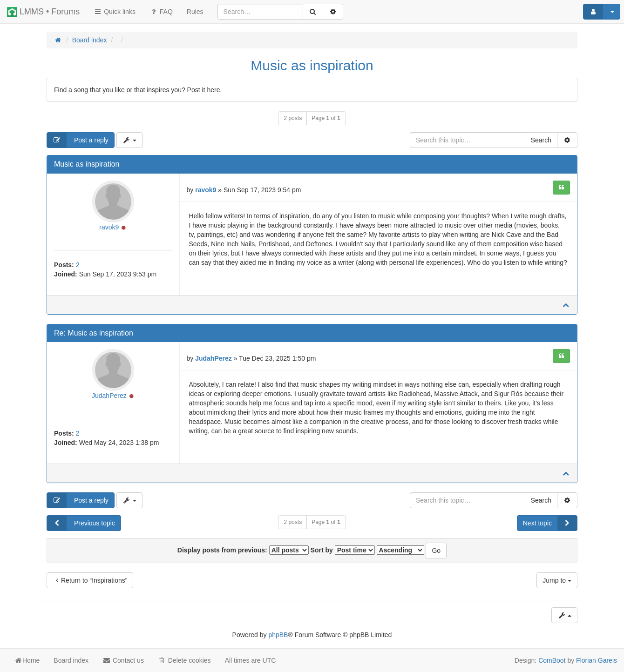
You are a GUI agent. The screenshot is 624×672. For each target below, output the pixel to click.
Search (541, 140)
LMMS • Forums (43, 12)
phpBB (278, 635)
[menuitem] (195, 12)
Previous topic (81, 523)
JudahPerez (109, 396)
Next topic (550, 523)
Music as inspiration (312, 65)
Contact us (123, 660)
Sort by (343, 550)
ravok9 (109, 227)
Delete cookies (184, 660)
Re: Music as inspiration (94, 333)
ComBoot (552, 660)
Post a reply (78, 140)
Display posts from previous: (243, 550)
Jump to (557, 580)
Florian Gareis (597, 660)
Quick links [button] (115, 12)
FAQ (161, 12)
